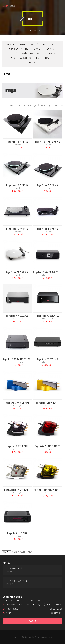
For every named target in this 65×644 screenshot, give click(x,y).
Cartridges (33, 105)
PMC (26, 49)
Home (26, 31)
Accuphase (25, 58)
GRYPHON (14, 49)
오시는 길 (32, 621)
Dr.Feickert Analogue (29, 53)
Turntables (21, 105)
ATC (13, 58)
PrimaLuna (30, 62)
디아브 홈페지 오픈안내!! (16, 581)
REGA (48, 49)
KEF (38, 58)
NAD (47, 58)
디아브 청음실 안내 (13, 568)
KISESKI (48, 53)
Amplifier (59, 105)
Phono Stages (46, 105)
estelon (10, 44)
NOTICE (6, 563)
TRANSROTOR (47, 44)
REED (11, 53)
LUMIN (22, 44)
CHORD (37, 49)
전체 (12, 105)
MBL (33, 44)
